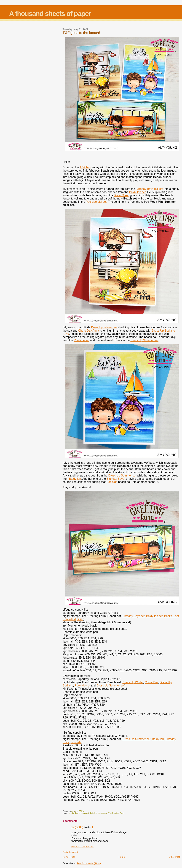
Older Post (174, 857)
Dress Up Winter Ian (104, 327)
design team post (82, 813)
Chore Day (151, 682)
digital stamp (95, 813)
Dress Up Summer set (144, 340)
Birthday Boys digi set (149, 189)
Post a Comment (70, 852)
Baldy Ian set (137, 192)
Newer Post (69, 857)
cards (71, 813)
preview (104, 813)
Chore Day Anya (89, 331)
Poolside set (81, 340)
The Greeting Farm (116, 813)
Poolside (112, 482)
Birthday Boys (115, 479)
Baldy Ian (75, 479)
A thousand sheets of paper (50, 14)
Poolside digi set (96, 202)
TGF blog (86, 167)
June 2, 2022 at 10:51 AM (82, 847)
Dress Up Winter (133, 682)
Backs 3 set (121, 195)
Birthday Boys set (134, 616)
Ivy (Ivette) (77, 827)
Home (122, 857)
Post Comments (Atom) (89, 863)
